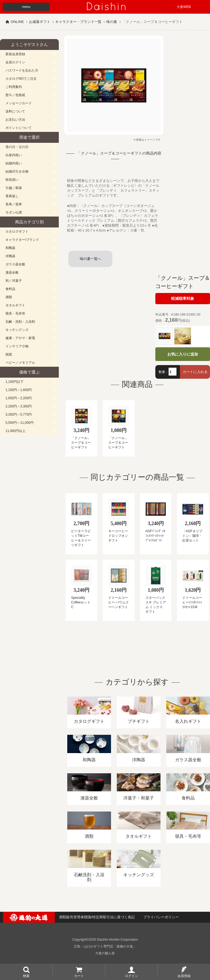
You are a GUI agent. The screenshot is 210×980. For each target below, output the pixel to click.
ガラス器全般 (15, 264)
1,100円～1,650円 (19, 390)
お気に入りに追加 (183, 354)
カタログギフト (17, 232)
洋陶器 (10, 256)
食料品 (10, 289)
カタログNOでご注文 (21, 79)
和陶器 (10, 248)
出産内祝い (14, 155)
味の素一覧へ (91, 259)
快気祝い (12, 180)
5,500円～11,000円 (20, 423)
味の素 (112, 22)
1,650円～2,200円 (19, 398)
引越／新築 (14, 188)
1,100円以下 (14, 382)
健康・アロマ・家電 (20, 338)
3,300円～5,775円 (19, 414)
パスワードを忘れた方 (22, 70)
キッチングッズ (17, 330)
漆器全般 (12, 273)
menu (26, 7)
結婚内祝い (14, 163)
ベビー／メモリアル (20, 363)
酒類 (9, 297)
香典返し (12, 196)
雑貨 (9, 354)
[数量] (173, 372)
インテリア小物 (17, 346)
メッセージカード (19, 103)
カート (79, 976)
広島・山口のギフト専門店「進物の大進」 (105, 946)
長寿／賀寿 (14, 204)
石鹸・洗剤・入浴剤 (20, 322)
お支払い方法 (15, 120)
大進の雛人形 (105, 953)
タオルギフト (15, 305)
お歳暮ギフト (40, 22)
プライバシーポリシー (161, 917)
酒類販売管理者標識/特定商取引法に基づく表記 (97, 917)
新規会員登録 (15, 54)
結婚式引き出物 (17, 171)
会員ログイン (15, 62)
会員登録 (184, 976)
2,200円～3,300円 (19, 406)
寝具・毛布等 (15, 313)
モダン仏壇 (14, 212)
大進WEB (184, 7)
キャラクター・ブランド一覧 (78, 22)
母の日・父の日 (17, 147)
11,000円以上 (15, 431)
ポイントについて (19, 128)
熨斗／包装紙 (15, 95)
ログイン (132, 976)
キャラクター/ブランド (22, 240)
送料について (15, 111)
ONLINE (17, 22)
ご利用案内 (14, 87)
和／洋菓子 (14, 281)
